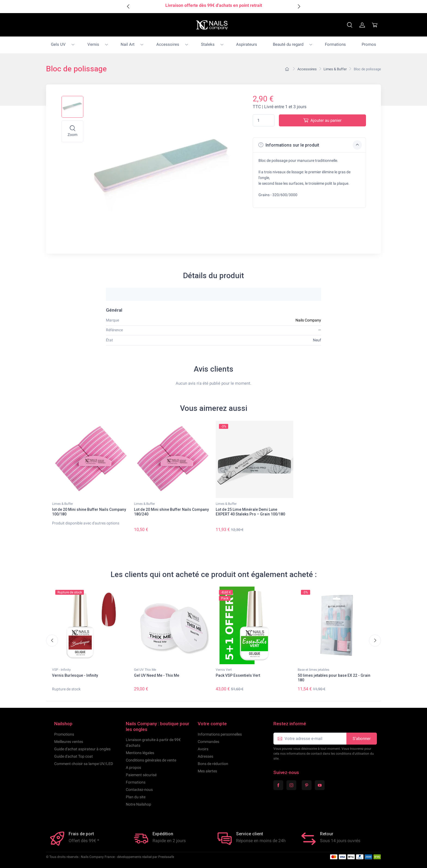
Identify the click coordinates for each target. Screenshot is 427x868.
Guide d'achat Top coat (74, 756)
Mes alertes (207, 771)
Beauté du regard (288, 44)
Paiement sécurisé (141, 775)
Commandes (208, 742)
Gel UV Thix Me (145, 670)
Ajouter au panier (322, 120)
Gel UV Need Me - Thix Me (157, 676)
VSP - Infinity (61, 670)
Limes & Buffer (62, 504)
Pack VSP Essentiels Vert (238, 676)
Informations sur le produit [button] (310, 145)
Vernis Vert (224, 670)
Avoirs (203, 749)
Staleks (208, 44)
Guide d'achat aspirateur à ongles (82, 749)
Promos (369, 44)
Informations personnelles (220, 734)
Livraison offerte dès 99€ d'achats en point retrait (214, 5)
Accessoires (168, 44)
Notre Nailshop (138, 804)
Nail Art (128, 44)
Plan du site (136, 797)
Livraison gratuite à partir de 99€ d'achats (153, 743)
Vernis (93, 44)
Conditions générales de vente (151, 760)
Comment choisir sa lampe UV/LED (84, 764)
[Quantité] (264, 121)
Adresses (205, 756)
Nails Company (308, 320)
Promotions (64, 734)
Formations (335, 44)
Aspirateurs (247, 44)
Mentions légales (140, 753)
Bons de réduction (213, 764)
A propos (133, 767)
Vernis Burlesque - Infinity (75, 676)
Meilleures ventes (69, 742)
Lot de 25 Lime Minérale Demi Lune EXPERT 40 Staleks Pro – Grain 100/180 (250, 512)
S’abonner (362, 739)
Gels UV (58, 44)
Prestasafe (166, 857)
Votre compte (212, 724)
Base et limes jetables (313, 670)
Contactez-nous (139, 790)
